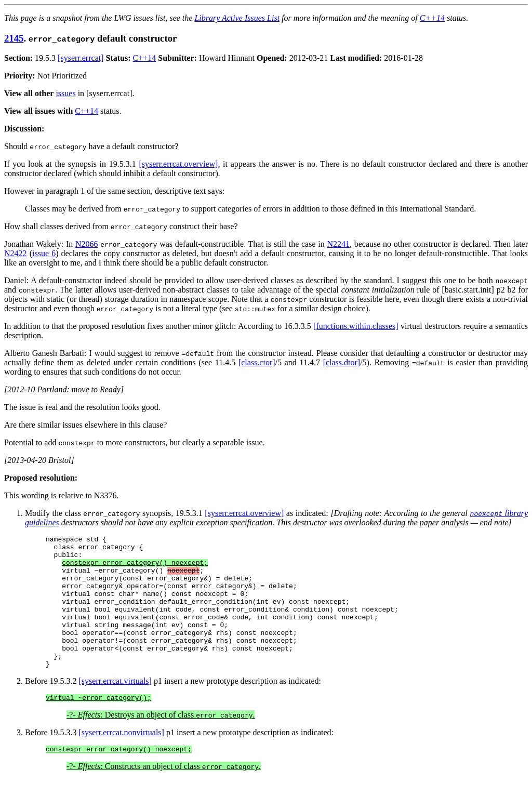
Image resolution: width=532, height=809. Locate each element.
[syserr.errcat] (81, 58)
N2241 (338, 244)
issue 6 (44, 253)
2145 (14, 38)
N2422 (16, 253)
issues (65, 93)
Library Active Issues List (237, 18)
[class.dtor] (342, 362)
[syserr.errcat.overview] (178, 164)
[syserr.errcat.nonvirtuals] (122, 760)
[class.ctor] (257, 362)
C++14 (432, 18)
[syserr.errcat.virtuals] (115, 707)
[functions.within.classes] (356, 326)
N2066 (87, 244)
